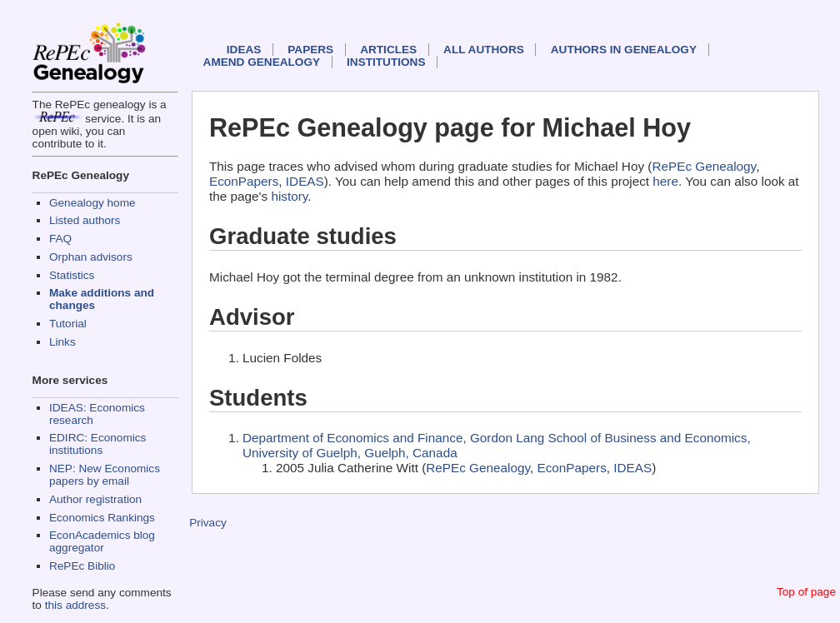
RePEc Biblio (82, 566)
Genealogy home (92, 203)
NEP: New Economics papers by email (105, 475)
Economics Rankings (102, 518)
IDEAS (244, 50)
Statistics (72, 275)
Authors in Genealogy (624, 50)
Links (62, 342)
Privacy (208, 523)
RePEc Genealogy (704, 166)
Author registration (95, 499)
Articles (388, 50)
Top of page (806, 592)
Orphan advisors (91, 257)
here (665, 181)
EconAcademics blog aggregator (102, 541)
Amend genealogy (262, 62)
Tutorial (68, 324)
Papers (310, 50)
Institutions (386, 62)
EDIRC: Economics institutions (97, 444)
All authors (484, 50)
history (289, 196)
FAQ (60, 239)
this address (75, 605)
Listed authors (85, 220)
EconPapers (244, 181)
